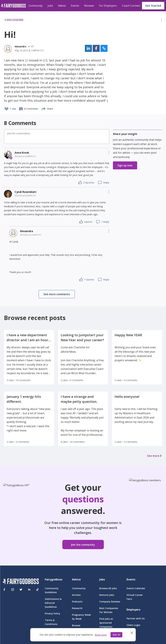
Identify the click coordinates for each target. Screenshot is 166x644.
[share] (44, 108)
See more (155, 456)
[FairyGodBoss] (21, 582)
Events (75, 6)
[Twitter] (21, 590)
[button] (162, 21)
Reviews (89, 6)
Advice (62, 6)
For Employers (108, 6)
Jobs (50, 6)
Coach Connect (131, 6)
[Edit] (162, 21)
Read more (101, 635)
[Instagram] (13, 590)
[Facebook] (4, 590)
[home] (13, 6)
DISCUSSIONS (14, 20)
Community (35, 6)
